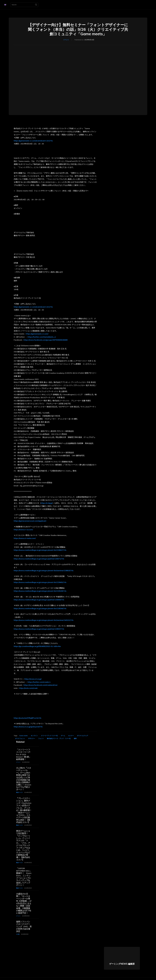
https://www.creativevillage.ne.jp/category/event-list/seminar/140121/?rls (44, 620)
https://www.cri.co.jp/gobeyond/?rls (28, 727)
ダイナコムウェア (83, 736)
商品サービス (19, 792)
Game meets (23, 736)
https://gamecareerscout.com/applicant (30, 521)
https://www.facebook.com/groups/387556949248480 (46, 340)
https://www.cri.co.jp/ (33, 679)
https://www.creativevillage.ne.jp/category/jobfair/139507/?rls (39, 629)
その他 (18, 934)
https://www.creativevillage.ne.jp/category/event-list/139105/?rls (40, 591)
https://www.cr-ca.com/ (23, 530)
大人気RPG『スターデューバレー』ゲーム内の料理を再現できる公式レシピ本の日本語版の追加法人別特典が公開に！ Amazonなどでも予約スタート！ (24, 779)
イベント (66, 40)
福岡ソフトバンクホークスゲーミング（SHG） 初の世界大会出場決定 (24, 927)
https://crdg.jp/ (47, 503)
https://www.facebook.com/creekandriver (41, 685)
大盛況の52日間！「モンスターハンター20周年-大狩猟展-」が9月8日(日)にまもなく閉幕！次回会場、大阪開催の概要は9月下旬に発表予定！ (24, 904)
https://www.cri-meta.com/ (25, 538)
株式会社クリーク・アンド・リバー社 (59, 738)
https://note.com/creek (28, 688)
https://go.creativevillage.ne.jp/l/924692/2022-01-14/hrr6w (37, 646)
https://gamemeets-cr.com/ (37, 334)
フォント (41, 738)
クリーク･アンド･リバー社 (49, 736)
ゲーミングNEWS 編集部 (122, 964)
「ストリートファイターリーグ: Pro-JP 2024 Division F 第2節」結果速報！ (24, 755)
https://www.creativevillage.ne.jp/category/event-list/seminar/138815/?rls (44, 571)
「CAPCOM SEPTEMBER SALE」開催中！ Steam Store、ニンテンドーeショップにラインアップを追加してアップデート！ (24, 877)
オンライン (34, 736)
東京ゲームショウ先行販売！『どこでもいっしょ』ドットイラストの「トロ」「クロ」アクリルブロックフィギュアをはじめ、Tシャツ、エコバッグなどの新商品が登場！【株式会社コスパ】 (24, 845)
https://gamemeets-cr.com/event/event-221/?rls (33, 141)
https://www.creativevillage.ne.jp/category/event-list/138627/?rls (40, 550)
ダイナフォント (20, 738)
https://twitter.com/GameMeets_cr (42, 337)
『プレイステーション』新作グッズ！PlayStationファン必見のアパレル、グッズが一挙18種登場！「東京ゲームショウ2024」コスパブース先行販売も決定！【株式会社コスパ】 (24, 810)
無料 (75, 738)
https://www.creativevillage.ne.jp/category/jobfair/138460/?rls (39, 600)
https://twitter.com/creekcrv (39, 682)
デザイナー (32, 738)
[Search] (36, 5)
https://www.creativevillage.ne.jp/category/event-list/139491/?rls (40, 582)
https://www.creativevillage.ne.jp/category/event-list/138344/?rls (40, 608)
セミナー (71, 736)
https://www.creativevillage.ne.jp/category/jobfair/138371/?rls (39, 559)
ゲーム (63, 736)
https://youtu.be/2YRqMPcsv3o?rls (28, 718)
